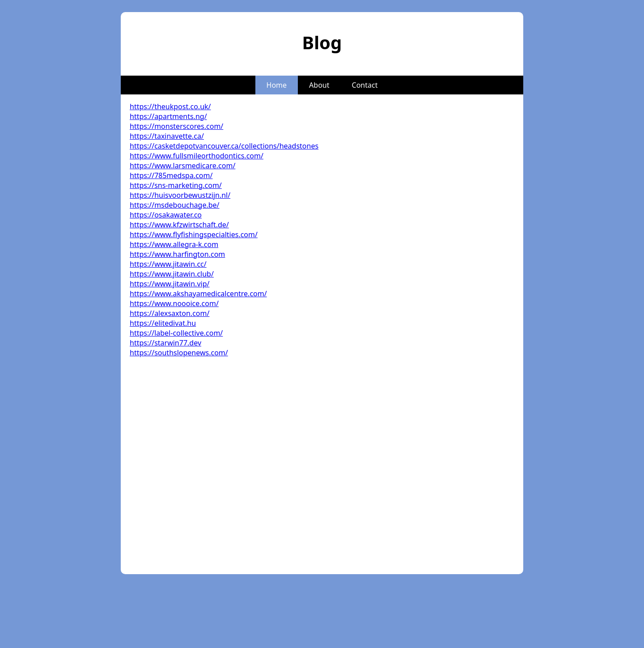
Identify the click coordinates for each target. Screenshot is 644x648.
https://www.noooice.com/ (174, 303)
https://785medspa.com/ (171, 175)
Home (277, 85)
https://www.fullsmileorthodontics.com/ (197, 156)
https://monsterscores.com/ (176, 126)
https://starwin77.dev (165, 343)
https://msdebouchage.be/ (175, 205)
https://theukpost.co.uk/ (170, 107)
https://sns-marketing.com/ (176, 185)
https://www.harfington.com (177, 254)
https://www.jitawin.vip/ (169, 284)
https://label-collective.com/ (176, 333)
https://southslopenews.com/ (179, 353)
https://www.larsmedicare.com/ (182, 166)
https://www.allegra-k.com (174, 244)
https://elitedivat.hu (163, 323)
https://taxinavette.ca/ (167, 136)
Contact (365, 85)
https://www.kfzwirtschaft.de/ (179, 225)
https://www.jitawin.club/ (172, 274)
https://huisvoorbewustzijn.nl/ (180, 195)
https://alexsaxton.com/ (169, 313)
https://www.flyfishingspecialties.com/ (194, 234)
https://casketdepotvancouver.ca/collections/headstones (224, 146)
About (319, 85)
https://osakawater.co (166, 215)
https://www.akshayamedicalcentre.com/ (198, 294)
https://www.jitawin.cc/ (168, 264)
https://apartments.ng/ (168, 116)
